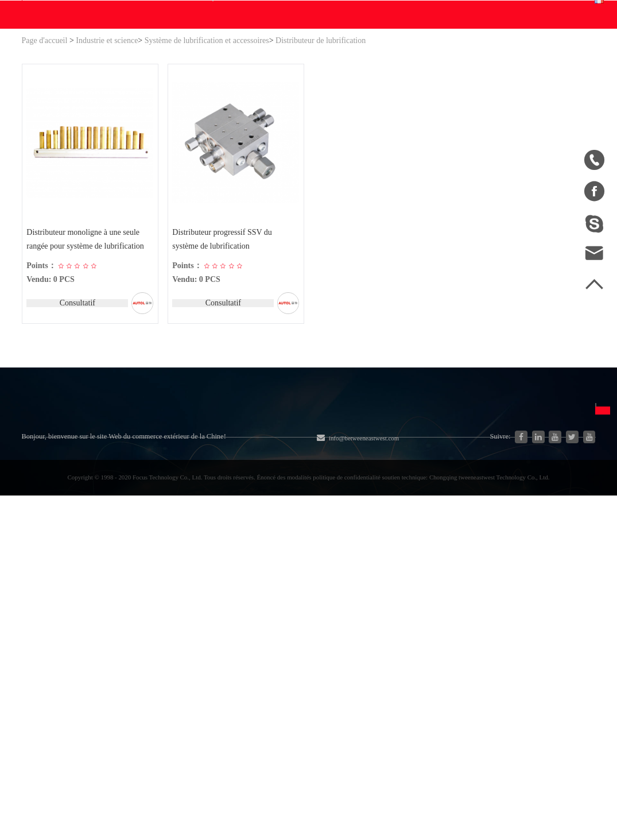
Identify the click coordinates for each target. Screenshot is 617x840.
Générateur (131, 611)
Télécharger (254, 124)
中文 (436, 569)
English (441, 589)
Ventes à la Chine (54, 667)
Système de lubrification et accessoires (207, 150)
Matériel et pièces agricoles (255, 569)
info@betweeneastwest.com (335, 12)
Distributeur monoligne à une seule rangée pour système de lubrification (87, 350)
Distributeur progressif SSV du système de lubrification (224, 350)
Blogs (314, 124)
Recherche (378, 67)
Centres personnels (468, 59)
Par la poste (532, 661)
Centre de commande (472, 74)
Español (442, 610)
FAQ (348, 569)
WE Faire (193, 124)
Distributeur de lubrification (321, 150)
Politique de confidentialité (365, 641)
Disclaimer (359, 610)
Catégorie (141, 541)
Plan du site (43, 626)
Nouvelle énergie (141, 652)
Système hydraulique (149, 569)
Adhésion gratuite (371, 589)
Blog (31, 605)
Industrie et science (107, 150)
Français (562, 67)
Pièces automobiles (145, 631)
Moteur (218, 590)
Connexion (443, 11)
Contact (389, 124)
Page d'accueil (45, 150)
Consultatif (76, 414)
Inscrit (485, 11)
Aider (349, 124)
